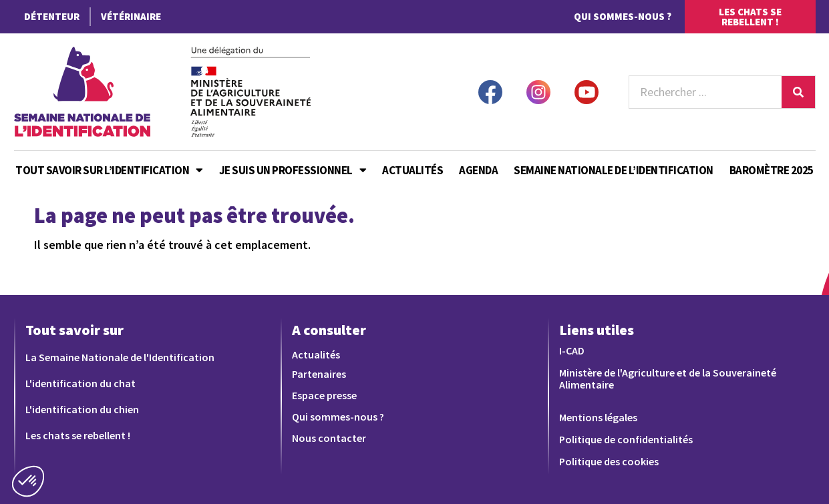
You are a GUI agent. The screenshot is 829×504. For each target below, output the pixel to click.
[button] (28, 481)
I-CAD (572, 350)
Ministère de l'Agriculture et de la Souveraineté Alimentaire (668, 379)
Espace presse (324, 395)
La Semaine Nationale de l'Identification (120, 357)
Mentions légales (598, 417)
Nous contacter (329, 438)
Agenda (478, 170)
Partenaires (319, 374)
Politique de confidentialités (626, 439)
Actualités (412, 170)
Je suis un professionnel (293, 170)
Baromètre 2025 (772, 170)
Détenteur (52, 16)
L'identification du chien (82, 409)
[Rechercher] (798, 92)
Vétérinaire (131, 16)
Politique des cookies (609, 461)
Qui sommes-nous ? (623, 16)
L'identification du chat (80, 383)
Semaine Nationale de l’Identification (614, 170)
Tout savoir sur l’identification (109, 170)
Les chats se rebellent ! (78, 435)
